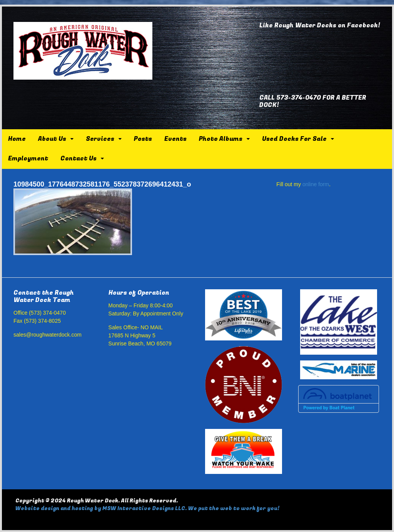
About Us (52, 139)
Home (17, 139)
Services (100, 139)
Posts (143, 139)
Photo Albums (221, 139)
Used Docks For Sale (294, 139)
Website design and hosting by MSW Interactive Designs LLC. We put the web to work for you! (147, 508)
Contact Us (78, 158)
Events (175, 139)
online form (316, 184)
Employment (28, 158)
